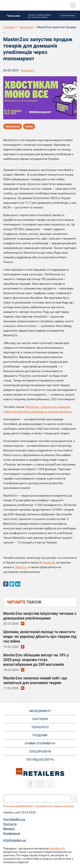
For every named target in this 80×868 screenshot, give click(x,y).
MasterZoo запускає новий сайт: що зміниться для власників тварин (35, 680)
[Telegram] (50, 784)
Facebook (48, 562)
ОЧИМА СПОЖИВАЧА (40, 743)
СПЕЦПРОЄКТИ (40, 751)
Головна (9, 27)
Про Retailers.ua (14, 819)
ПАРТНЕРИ (40, 719)
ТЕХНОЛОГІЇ (40, 727)
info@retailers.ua (15, 840)
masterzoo (13, 126)
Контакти (10, 824)
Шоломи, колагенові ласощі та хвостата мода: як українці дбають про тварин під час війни (40, 636)
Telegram (21, 567)
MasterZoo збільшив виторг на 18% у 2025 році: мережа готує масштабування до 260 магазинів (36, 660)
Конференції (12, 833)
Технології (26, 27)
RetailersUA (57, 848)
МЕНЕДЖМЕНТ (40, 711)
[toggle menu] (73, 5)
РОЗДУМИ (40, 735)
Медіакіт (9, 829)
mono (29, 126)
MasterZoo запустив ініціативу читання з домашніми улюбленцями (40, 616)
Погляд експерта (40, 760)
